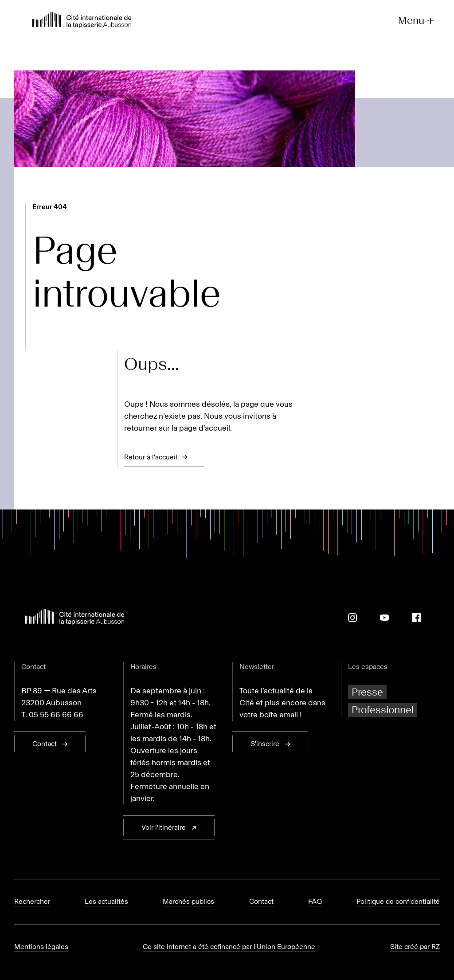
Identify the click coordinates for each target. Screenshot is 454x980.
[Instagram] (352, 618)
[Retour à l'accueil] (82, 21)
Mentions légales (41, 947)
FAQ (315, 901)
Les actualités (106, 901)
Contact (261, 901)
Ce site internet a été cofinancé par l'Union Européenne (229, 947)
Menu (417, 21)
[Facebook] (416, 618)
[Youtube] (384, 618)
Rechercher (32, 901)
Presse (367, 692)
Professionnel (383, 710)
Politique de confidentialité (398, 901)
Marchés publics (188, 901)
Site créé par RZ (415, 947)
